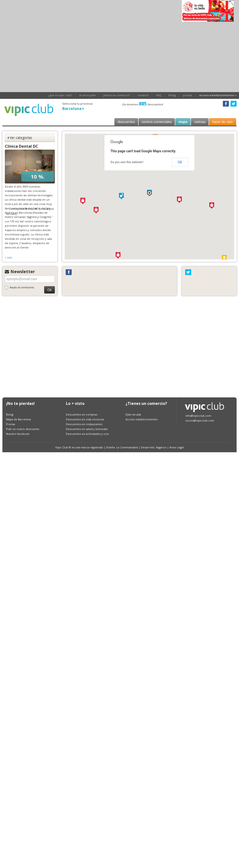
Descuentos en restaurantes (84, 424)
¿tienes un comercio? (116, 95)
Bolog (172, 95)
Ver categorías (20, 138)
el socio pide (87, 95)
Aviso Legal (177, 447)
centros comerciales (157, 122)
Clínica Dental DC (21, 146)
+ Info (9, 258)
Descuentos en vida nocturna (85, 419)
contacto (143, 95)
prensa (187, 95)
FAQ (159, 95)
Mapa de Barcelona (18, 419)
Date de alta (133, 414)
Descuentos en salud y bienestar (87, 429)
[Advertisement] (45, 346)
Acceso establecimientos (142, 419)
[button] (149, 193)
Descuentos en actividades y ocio (87, 434)
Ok (49, 290)
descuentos (126, 122)
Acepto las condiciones (19, 287)
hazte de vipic (223, 122)
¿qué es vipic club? (60, 95)
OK (180, 162)
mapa (183, 122)
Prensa (11, 424)
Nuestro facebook (18, 434)
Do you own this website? (127, 162)
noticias (200, 122)
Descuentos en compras (82, 414)
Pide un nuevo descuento (23, 429)
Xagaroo (161, 447)
